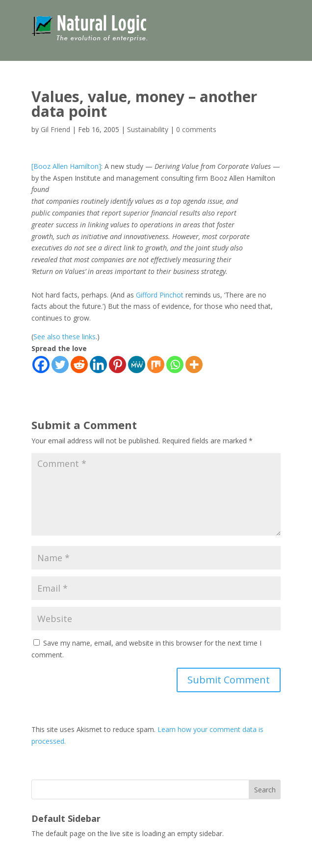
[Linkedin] (98, 365)
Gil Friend (55, 129)
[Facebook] (41, 365)
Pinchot (171, 295)
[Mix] (156, 365)
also (54, 337)
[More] (194, 365)
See (39, 337)
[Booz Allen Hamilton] (66, 166)
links (89, 337)
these (71, 337)
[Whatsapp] (175, 365)
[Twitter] (60, 365)
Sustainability (148, 129)
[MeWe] (137, 365)
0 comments (196, 129)
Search (265, 790)
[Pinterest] (117, 365)
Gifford (147, 295)
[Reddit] (79, 365)
